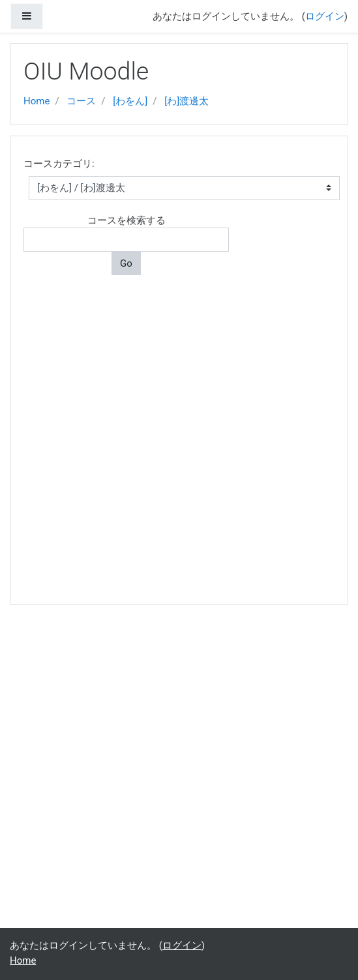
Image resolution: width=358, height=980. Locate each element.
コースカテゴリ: (59, 164)
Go (126, 263)
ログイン (325, 16)
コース (81, 101)
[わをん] (130, 101)
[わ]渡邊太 (186, 101)
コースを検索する (127, 220)
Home (37, 101)
